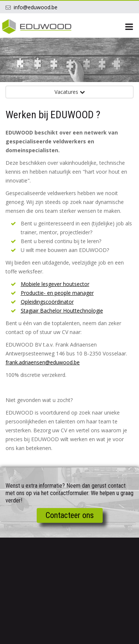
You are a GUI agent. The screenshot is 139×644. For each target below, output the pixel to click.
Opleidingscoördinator (47, 302)
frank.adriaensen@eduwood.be (43, 362)
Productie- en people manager (57, 293)
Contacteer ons (70, 515)
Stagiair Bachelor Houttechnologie (62, 311)
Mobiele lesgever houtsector (55, 284)
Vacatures (70, 92)
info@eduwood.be (36, 7)
